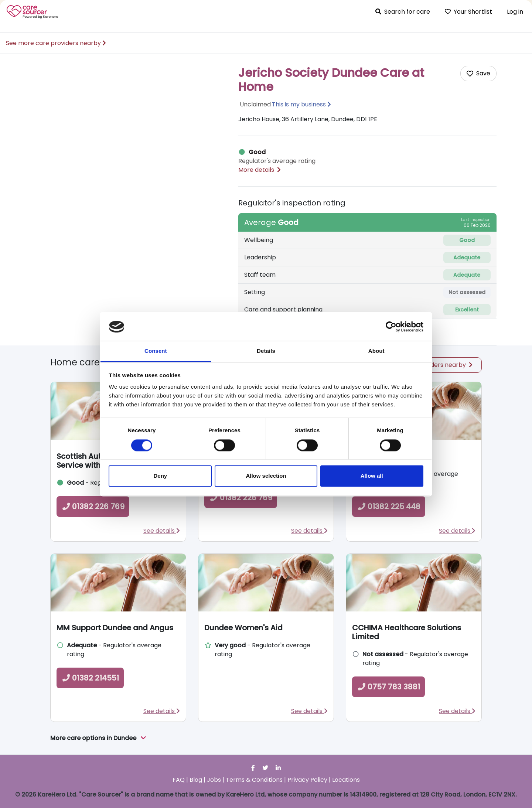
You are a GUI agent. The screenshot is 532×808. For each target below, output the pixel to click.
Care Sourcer (33, 12)
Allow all (372, 476)
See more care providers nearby (56, 43)
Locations (346, 780)
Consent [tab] (156, 351)
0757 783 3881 (388, 687)
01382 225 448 (389, 507)
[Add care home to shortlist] (478, 74)
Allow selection (266, 476)
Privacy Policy (307, 780)
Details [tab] (266, 351)
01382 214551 (90, 678)
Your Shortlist (468, 12)
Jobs (214, 780)
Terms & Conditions (254, 780)
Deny (160, 476)
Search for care (403, 12)
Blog (196, 780)
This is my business (299, 104)
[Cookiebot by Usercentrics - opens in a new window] (391, 327)
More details (260, 170)
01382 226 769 (93, 507)
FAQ (179, 780)
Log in (515, 12)
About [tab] (376, 351)
